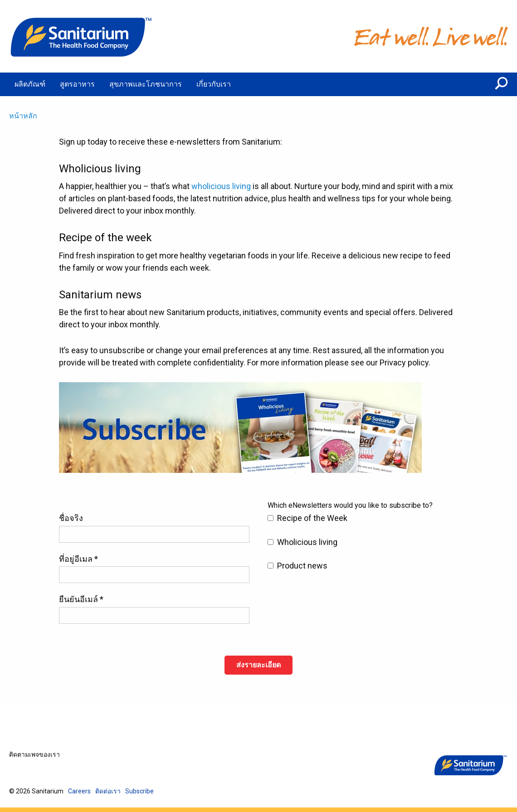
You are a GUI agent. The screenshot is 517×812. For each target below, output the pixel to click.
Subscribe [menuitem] (139, 791)
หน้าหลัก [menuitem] (23, 116)
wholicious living (221, 186)
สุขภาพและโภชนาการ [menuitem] (146, 84)
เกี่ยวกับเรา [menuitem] (214, 84)
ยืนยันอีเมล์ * (81, 599)
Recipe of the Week (312, 518)
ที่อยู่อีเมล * (78, 559)
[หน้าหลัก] (82, 36)
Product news (302, 566)
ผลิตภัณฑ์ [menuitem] (30, 84)
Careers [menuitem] (79, 791)
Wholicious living (307, 542)
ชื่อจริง (71, 518)
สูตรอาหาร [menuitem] (77, 84)
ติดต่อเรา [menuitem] (108, 791)
